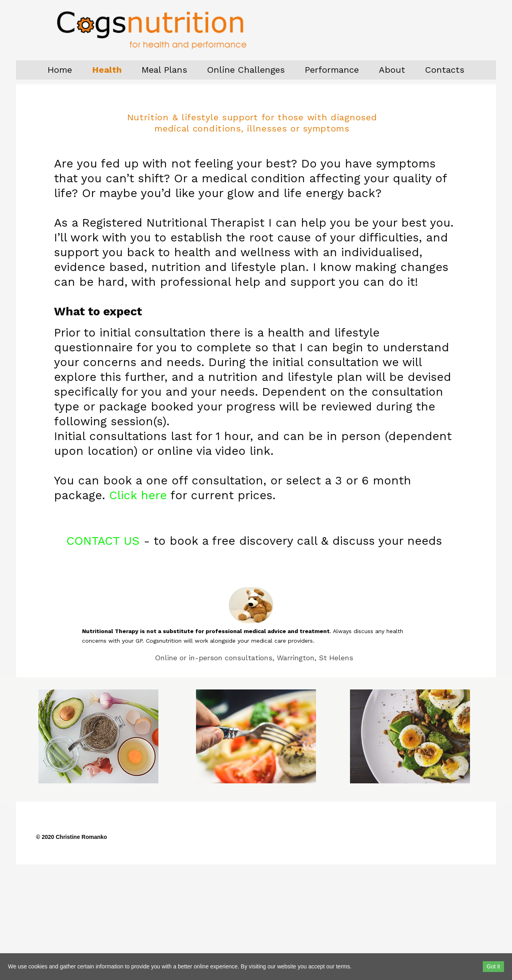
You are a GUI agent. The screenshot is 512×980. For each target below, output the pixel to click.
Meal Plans (164, 70)
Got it (493, 966)
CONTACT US (103, 541)
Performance (332, 70)
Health (107, 70)
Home (60, 70)
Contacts (445, 70)
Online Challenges (246, 70)
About (392, 70)
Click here (138, 495)
